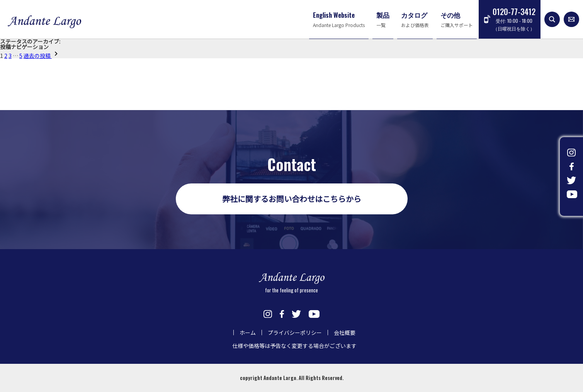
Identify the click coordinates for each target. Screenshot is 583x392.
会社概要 (345, 333)
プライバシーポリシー (295, 333)
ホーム (248, 333)
